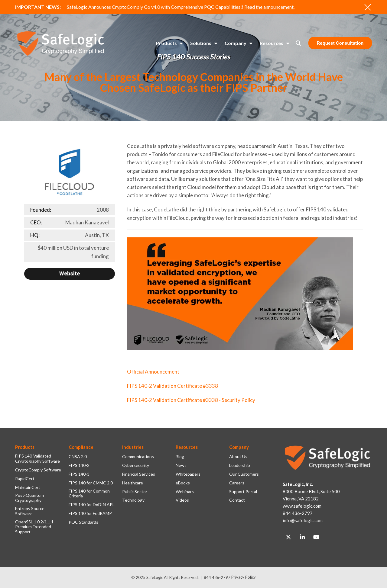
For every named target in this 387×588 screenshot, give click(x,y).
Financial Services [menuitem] (139, 474)
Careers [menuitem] (237, 483)
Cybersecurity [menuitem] (136, 465)
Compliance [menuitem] (81, 447)
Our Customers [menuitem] (244, 474)
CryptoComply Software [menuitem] (38, 470)
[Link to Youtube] (316, 537)
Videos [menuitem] (182, 500)
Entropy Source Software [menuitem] (30, 511)
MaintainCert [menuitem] (28, 487)
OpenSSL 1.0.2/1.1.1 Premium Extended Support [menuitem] (34, 527)
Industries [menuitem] (133, 447)
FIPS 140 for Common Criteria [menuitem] (89, 494)
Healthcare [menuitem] (133, 483)
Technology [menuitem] (133, 500)
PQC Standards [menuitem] (83, 522)
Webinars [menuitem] (185, 492)
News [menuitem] (181, 465)
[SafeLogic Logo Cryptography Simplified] (60, 43)
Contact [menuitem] (237, 500)
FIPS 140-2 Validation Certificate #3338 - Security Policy (191, 400)
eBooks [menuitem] (183, 483)
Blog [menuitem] (180, 457)
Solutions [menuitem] (201, 43)
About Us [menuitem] (238, 457)
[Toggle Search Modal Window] (298, 43)
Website (70, 273)
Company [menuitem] (236, 43)
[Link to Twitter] (288, 537)
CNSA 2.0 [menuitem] (78, 457)
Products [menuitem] (166, 43)
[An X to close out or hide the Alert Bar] (368, 7)
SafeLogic (155, 577)
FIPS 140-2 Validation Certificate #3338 (172, 386)
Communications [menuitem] (138, 457)
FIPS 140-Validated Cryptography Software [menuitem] (37, 459)
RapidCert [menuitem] (25, 479)
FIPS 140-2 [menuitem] (79, 465)
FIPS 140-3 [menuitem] (79, 474)
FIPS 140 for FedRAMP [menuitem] (90, 513)
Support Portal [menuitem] (243, 492)
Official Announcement (153, 372)
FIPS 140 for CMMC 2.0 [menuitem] (91, 483)
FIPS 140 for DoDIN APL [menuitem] (92, 505)
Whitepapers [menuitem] (188, 474)
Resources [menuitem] (272, 43)
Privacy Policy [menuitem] (244, 577)
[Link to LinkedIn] (302, 537)
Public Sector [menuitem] (135, 492)
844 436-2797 (217, 577)
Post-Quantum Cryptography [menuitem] (29, 498)
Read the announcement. (269, 7)
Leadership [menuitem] (240, 465)
